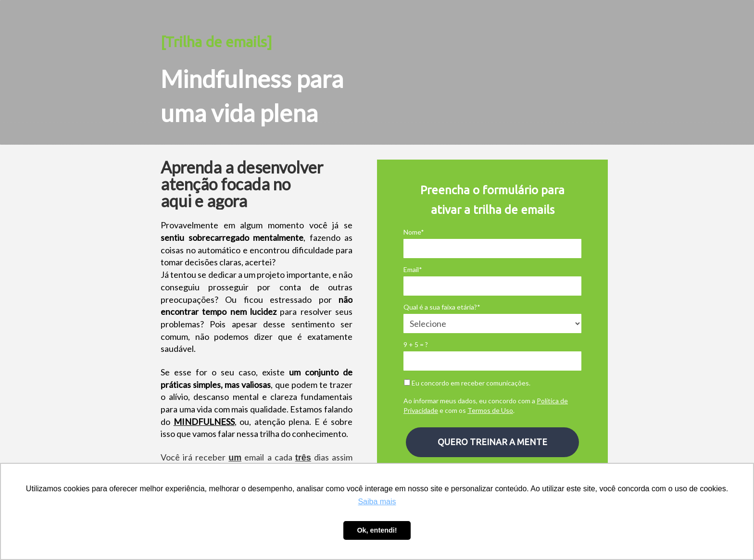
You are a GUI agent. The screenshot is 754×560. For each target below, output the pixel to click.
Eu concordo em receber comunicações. (467, 383)
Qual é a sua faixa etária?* (442, 307)
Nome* (414, 232)
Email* (413, 269)
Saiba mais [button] (377, 502)
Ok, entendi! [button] (377, 530)
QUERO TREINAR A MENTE (492, 442)
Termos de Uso (490, 410)
